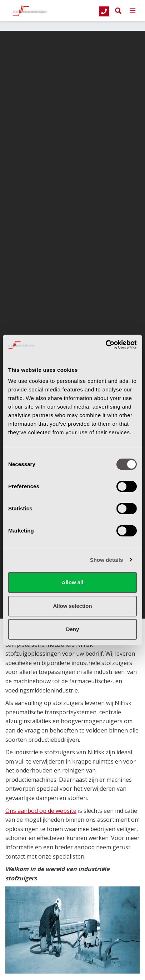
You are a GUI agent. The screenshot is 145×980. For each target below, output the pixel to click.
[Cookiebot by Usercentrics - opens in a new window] (106, 345)
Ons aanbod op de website (41, 811)
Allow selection (72, 606)
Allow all (73, 582)
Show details (107, 560)
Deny (73, 629)
